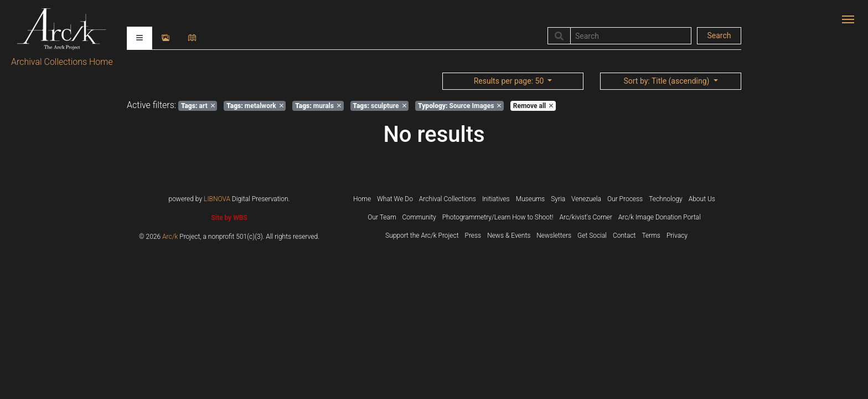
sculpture (379, 106)
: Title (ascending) (667, 81)
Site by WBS (229, 218)
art (198, 106)
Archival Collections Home (62, 62)
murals (318, 106)
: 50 (510, 81)
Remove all (533, 106)
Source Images (459, 106)
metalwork (255, 106)
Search (719, 35)
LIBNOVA (217, 199)
